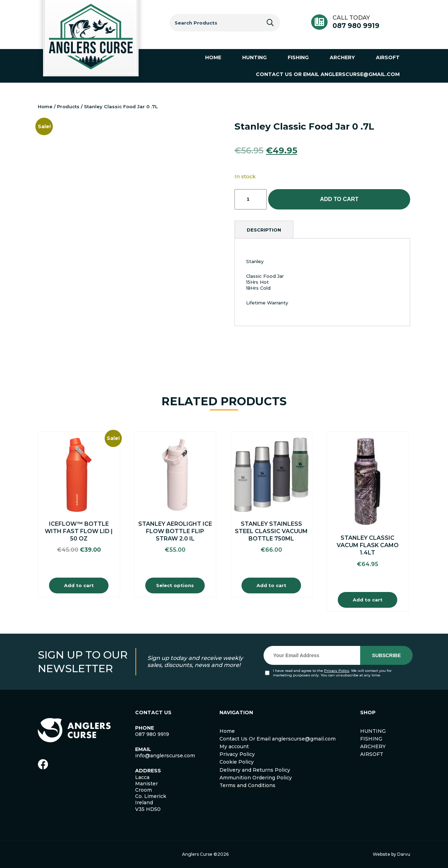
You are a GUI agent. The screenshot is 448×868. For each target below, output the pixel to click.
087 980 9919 (356, 26)
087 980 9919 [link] (152, 734)
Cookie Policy (237, 762)
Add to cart (339, 199)
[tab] (264, 230)
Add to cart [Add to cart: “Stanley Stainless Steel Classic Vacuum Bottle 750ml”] (271, 585)
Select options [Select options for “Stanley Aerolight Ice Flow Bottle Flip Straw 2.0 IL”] (175, 585)
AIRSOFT (372, 754)
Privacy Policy (337, 671)
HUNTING (373, 731)
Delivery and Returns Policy (255, 770)
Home (45, 106)
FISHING (371, 739)
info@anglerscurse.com (165, 756)
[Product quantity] (251, 199)
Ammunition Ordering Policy (256, 778)
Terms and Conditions (247, 785)
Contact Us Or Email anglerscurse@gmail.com (278, 739)
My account (234, 746)
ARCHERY (373, 746)
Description (264, 230)
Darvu (404, 854)
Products (68, 106)
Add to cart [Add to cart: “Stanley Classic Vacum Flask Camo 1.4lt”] (368, 600)
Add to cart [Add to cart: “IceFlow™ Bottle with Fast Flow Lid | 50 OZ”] (79, 585)
